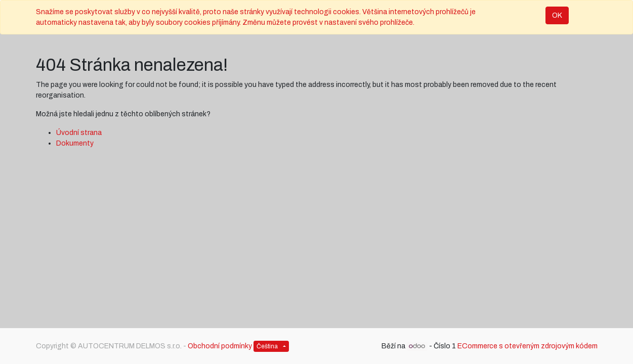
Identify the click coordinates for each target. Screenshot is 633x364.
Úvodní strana (79, 133)
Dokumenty (75, 143)
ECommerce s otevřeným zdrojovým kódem (527, 346)
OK (557, 15)
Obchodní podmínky (220, 346)
